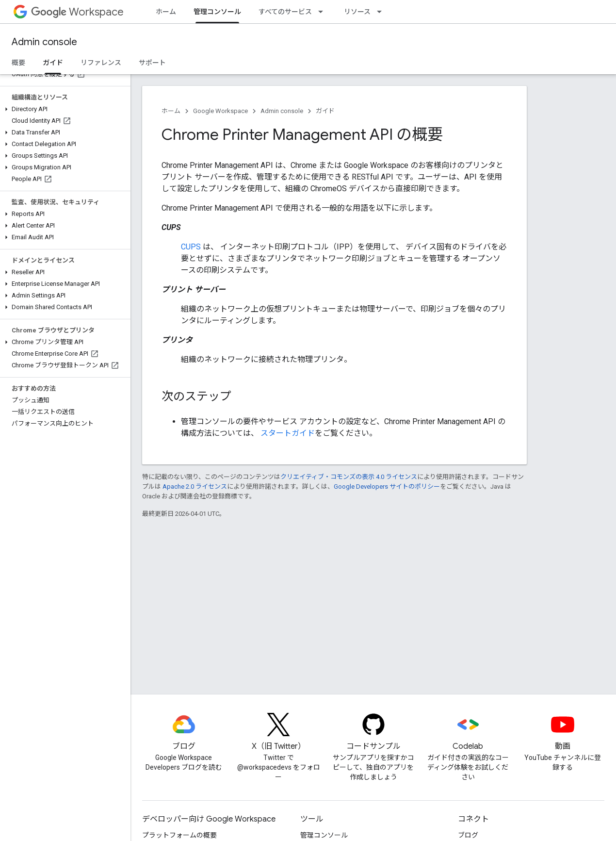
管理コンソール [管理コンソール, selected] (217, 12)
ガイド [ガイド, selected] (53, 63)
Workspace (77, 12)
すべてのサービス (285, 12)
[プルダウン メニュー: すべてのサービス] (324, 12)
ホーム (166, 12)
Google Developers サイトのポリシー (387, 486)
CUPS (191, 247)
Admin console (44, 42)
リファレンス (101, 63)
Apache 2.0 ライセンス (195, 486)
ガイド (325, 111)
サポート (152, 63)
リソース (357, 12)
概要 (18, 63)
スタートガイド (288, 433)
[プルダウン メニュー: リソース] (382, 12)
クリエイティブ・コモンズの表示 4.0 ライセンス (349, 477)
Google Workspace (220, 111)
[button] (63, 109)
